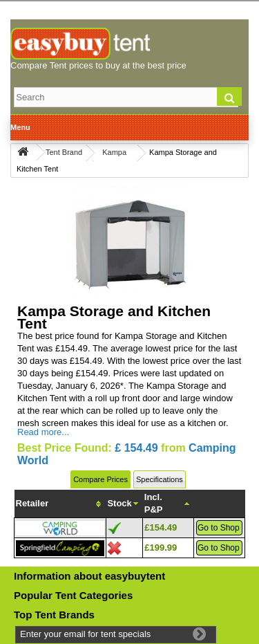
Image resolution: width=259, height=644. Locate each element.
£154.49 (161, 527)
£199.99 (161, 548)
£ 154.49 (136, 448)
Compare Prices (100, 479)
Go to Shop (219, 528)
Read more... (43, 432)
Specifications (160, 479)
